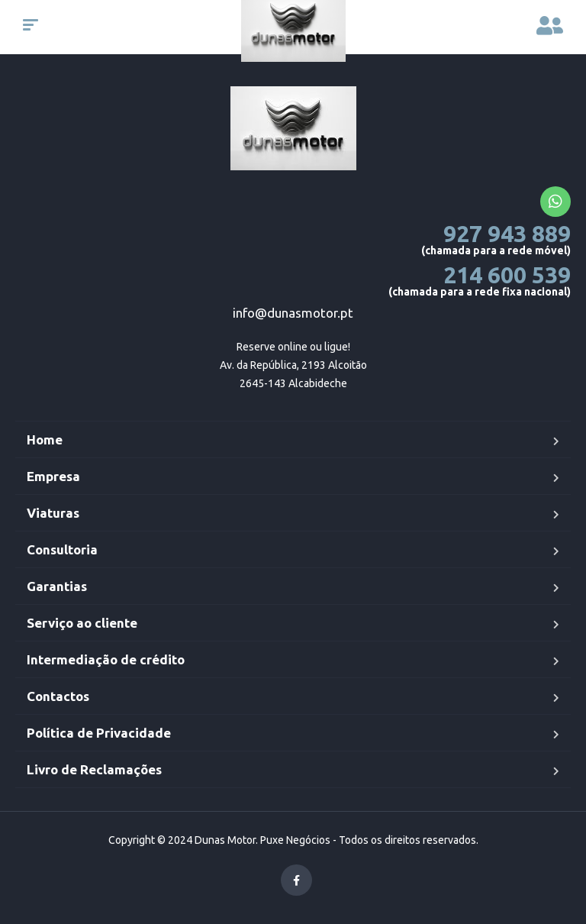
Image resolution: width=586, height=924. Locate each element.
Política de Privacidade (99, 733)
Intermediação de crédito (106, 659)
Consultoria (62, 549)
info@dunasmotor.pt (293, 313)
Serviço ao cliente (82, 623)
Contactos (58, 696)
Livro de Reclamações (94, 769)
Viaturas (53, 513)
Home (45, 439)
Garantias (57, 586)
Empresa (53, 476)
